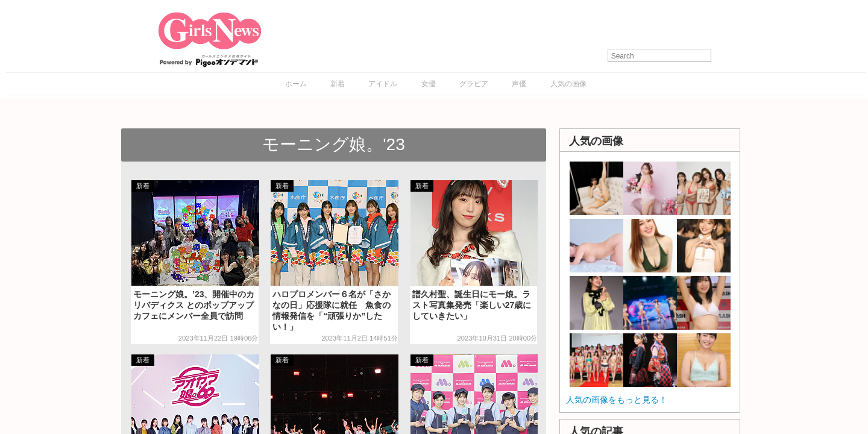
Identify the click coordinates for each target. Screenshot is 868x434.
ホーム (296, 84)
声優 (519, 84)
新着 (338, 84)
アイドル (383, 84)
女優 (429, 84)
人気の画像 (568, 84)
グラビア (474, 84)
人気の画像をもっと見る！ (617, 400)
